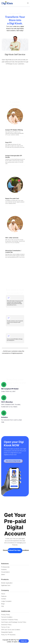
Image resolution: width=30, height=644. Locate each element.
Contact (4, 599)
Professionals (5, 567)
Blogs (3, 604)
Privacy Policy (6, 615)
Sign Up (24, 641)
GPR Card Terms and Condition (11, 630)
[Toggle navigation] (27, 3)
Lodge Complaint (6, 601)
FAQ (2, 606)
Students (4, 569)
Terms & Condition (7, 617)
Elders (3, 574)
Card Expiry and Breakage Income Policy (14, 622)
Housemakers (5, 572)
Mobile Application (7, 583)
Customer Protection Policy (10, 620)
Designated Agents (7, 632)
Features (4, 596)
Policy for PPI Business (8, 635)
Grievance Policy (6, 625)
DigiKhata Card (6, 585)
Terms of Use (5, 627)
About (3, 594)
